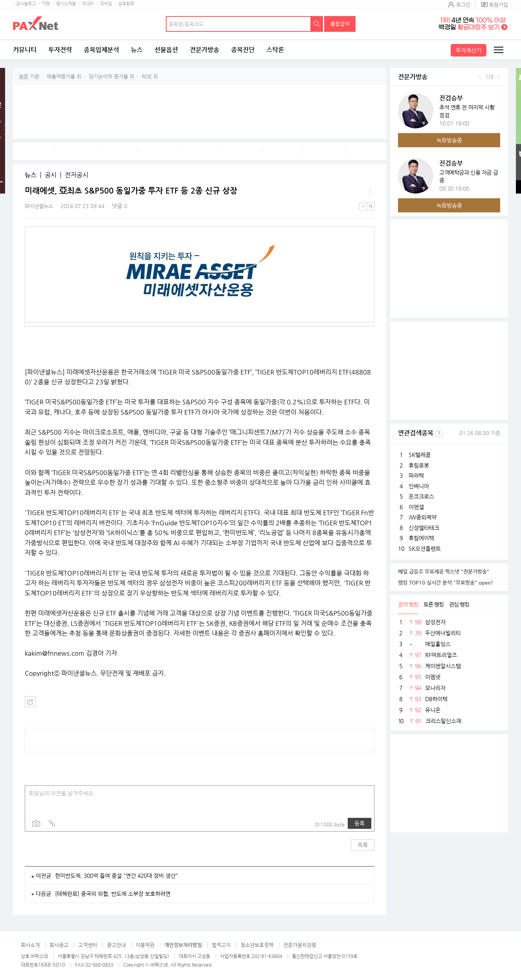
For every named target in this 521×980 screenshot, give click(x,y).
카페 (46, 4)
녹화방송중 (449, 140)
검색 (317, 24)
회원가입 (499, 5)
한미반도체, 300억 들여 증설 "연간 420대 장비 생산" (116, 876)
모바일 (106, 4)
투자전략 (60, 50)
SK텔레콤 (420, 455)
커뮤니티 (25, 50)
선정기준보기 (439, 433)
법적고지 (221, 945)
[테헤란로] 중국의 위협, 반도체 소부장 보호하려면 (113, 894)
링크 (52, 823)
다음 (499, 77)
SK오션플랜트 (425, 549)
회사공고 (59, 945)
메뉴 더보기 (370, 191)
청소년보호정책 (257, 945)
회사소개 (30, 945)
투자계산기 (469, 50)
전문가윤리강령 (300, 945)
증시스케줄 (66, 4)
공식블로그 (26, 4)
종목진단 (243, 50)
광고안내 (116, 945)
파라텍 (416, 475)
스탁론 (275, 50)
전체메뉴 (498, 50)
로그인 (463, 5)
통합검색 (340, 24)
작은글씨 (363, 207)
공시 (51, 175)
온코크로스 (421, 496)
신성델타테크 (424, 528)
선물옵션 (166, 50)
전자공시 (77, 175)
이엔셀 (416, 507)
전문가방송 (205, 50)
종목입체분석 (101, 50)
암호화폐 (126, 4)
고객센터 (88, 945)
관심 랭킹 (459, 604)
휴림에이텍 (421, 538)
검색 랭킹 (408, 604)
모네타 (88, 4)
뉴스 (137, 50)
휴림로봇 (419, 465)
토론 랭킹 (434, 604)
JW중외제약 (423, 517)
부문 (24, 76)
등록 (360, 823)
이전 (480, 77)
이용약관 (145, 945)
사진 (36, 823)
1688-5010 (52, 964)
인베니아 (419, 486)
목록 (363, 845)
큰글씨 (371, 207)
